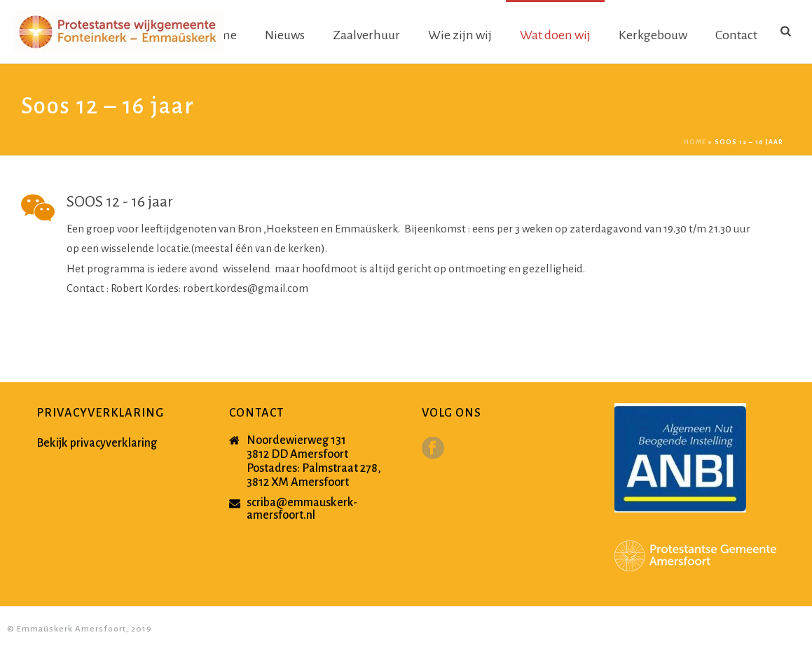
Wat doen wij (555, 35)
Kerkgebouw (653, 35)
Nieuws (285, 35)
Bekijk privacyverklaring (97, 443)
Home (695, 142)
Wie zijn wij (460, 35)
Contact (736, 35)
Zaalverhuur (366, 35)
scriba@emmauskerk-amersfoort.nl (302, 509)
